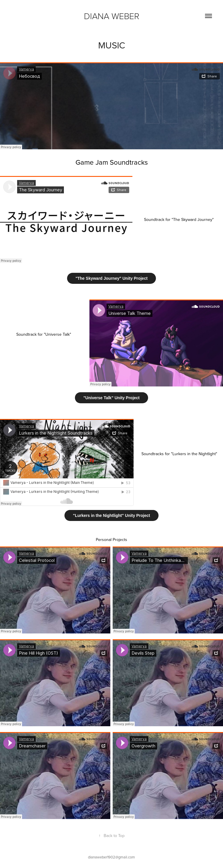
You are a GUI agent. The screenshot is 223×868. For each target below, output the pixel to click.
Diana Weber (112, 16)
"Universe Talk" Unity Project (111, 398)
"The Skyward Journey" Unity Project (111, 278)
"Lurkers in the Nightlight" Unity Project (111, 515)
